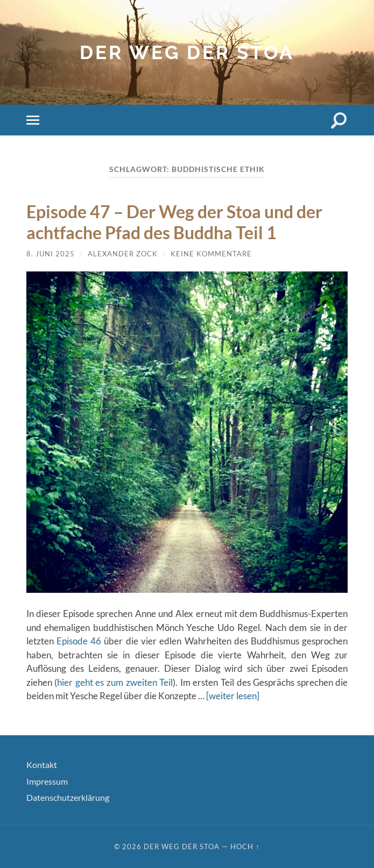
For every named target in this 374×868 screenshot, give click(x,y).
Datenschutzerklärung (68, 797)
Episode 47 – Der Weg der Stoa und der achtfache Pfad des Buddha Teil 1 (174, 222)
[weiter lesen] (233, 696)
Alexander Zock (123, 254)
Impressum (47, 781)
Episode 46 (79, 641)
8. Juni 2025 (51, 254)
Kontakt (42, 765)
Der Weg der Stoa (187, 52)
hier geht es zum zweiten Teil (115, 682)
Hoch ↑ (245, 847)
